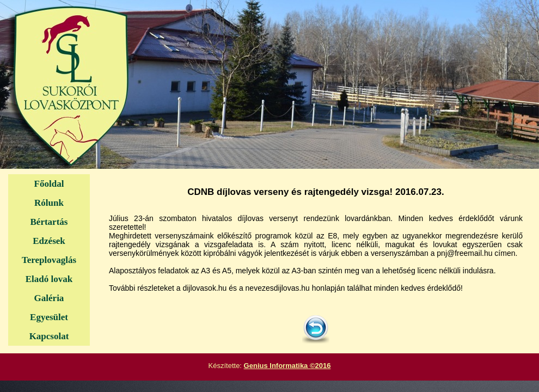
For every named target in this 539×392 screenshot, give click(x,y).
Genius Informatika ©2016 (287, 366)
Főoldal (49, 184)
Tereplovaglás (49, 260)
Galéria (49, 298)
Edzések (49, 241)
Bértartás (49, 222)
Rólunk (49, 203)
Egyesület (49, 317)
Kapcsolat (49, 336)
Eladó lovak (49, 279)
